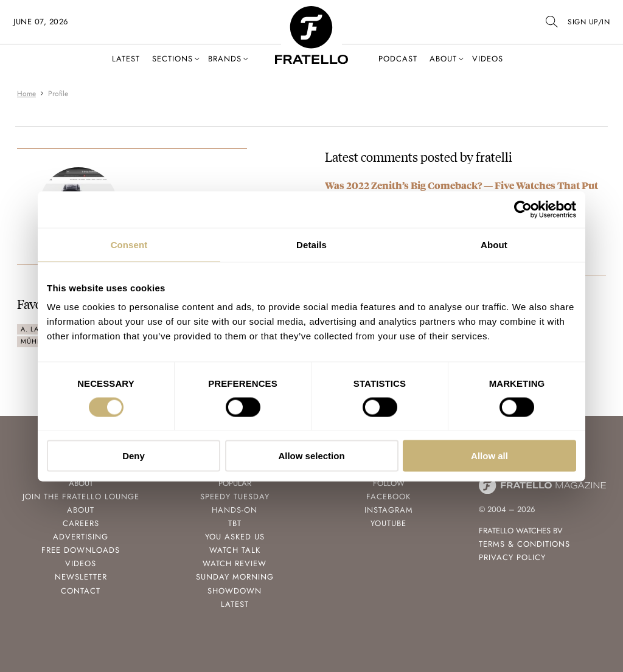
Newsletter (81, 577)
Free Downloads (81, 550)
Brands (225, 59)
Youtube (388, 523)
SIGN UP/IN (589, 22)
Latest (126, 59)
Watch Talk (235, 550)
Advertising (81, 537)
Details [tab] (311, 244)
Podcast (398, 59)
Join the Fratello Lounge (81, 497)
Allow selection (311, 456)
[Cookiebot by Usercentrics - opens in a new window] (523, 209)
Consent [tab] (129, 244)
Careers (81, 523)
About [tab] (494, 244)
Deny (134, 456)
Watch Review (235, 563)
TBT (235, 523)
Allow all (489, 456)
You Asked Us (235, 537)
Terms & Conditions (524, 544)
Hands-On (235, 510)
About (443, 59)
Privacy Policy (512, 557)
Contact (81, 591)
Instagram (389, 510)
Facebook (388, 497)
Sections (172, 59)
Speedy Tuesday (235, 497)
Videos (488, 59)
